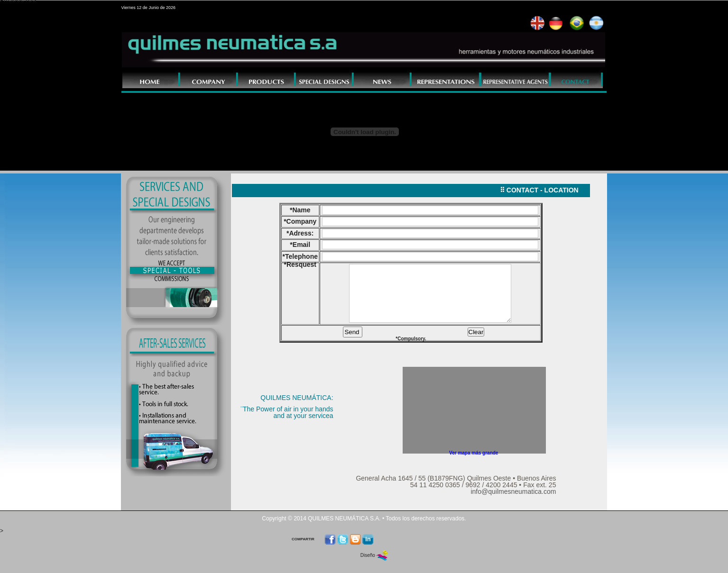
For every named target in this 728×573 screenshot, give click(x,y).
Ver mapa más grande (474, 457)
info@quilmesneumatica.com (513, 496)
